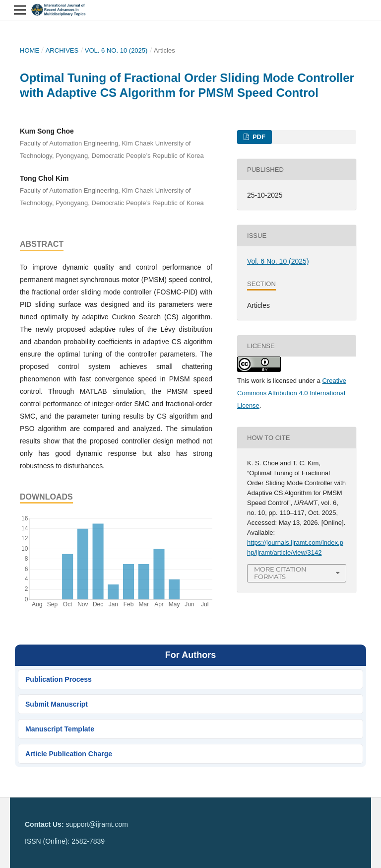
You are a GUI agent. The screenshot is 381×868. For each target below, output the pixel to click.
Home (30, 50)
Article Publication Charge (69, 754)
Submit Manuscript (57, 704)
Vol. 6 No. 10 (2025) (116, 50)
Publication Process (59, 679)
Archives (62, 50)
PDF (258, 137)
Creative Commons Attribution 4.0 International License (292, 393)
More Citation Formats (280, 573)
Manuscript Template (60, 729)
